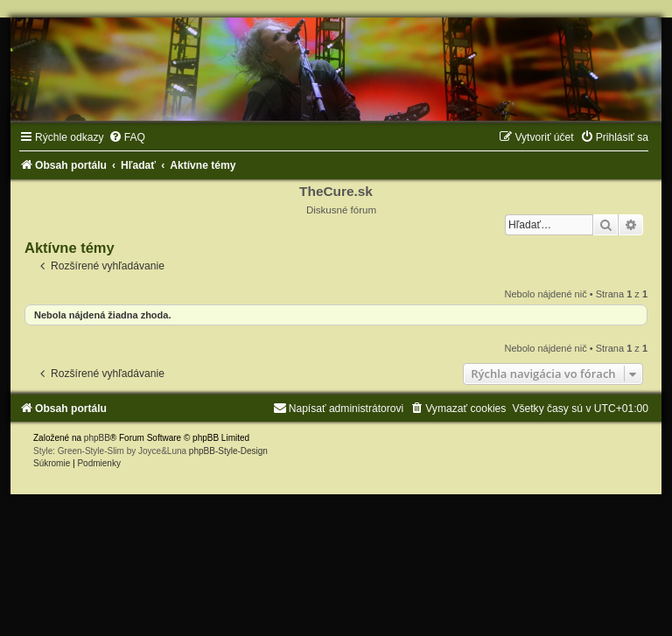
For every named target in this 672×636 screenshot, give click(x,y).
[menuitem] (127, 137)
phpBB (97, 438)
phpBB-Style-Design (228, 451)
